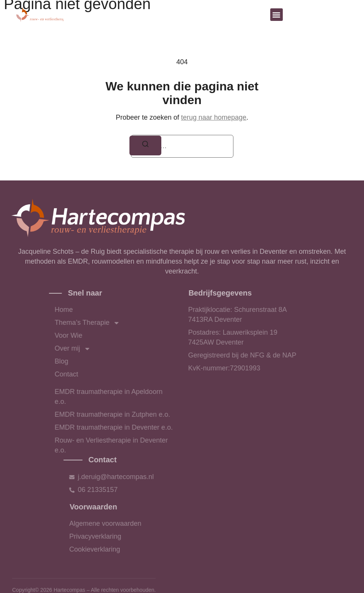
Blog (88, 361)
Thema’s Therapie (114, 323)
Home (91, 310)
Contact (93, 374)
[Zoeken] (145, 146)
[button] (277, 15)
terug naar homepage (214, 117)
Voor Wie (95, 335)
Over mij (100, 349)
